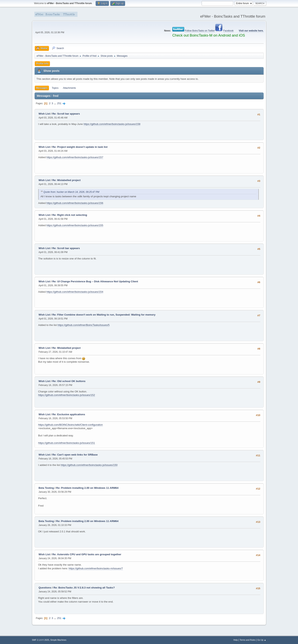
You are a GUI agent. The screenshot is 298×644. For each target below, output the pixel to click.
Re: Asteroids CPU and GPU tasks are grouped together (87, 554)
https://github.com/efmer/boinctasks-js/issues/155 (75, 225)
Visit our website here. (251, 31)
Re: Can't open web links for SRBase (75, 455)
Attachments (69, 88)
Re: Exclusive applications (69, 414)
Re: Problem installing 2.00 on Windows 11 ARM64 (87, 488)
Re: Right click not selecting (70, 215)
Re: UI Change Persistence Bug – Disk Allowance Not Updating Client (95, 281)
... (55, 103)
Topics (55, 88)
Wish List (44, 114)
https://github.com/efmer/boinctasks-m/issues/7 (96, 568)
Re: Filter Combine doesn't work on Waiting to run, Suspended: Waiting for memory (104, 315)
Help (236, 640)
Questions (45, 588)
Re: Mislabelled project (66, 180)
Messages (42, 88)
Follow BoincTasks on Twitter (200, 31)
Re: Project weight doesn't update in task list (80, 147)
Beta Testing (46, 488)
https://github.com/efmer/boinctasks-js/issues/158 (112, 124)
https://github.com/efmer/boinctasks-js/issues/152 (67, 395)
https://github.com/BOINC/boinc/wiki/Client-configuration (71, 425)
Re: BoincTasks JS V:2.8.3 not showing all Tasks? (84, 588)
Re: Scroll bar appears (66, 114)
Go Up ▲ (262, 640)
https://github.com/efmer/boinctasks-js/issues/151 (67, 443)
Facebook (228, 31)
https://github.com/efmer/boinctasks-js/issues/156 (75, 203)
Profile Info (42, 64)
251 (59, 103)
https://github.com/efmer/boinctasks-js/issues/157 (75, 157)
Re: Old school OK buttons (69, 381)
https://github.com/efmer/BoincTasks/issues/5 (84, 325)
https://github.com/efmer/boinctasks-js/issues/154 (75, 292)
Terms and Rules (248, 640)
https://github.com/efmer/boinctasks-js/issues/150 (89, 465)
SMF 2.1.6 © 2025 (41, 640)
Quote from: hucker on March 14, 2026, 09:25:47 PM (71, 192)
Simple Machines (58, 640)
